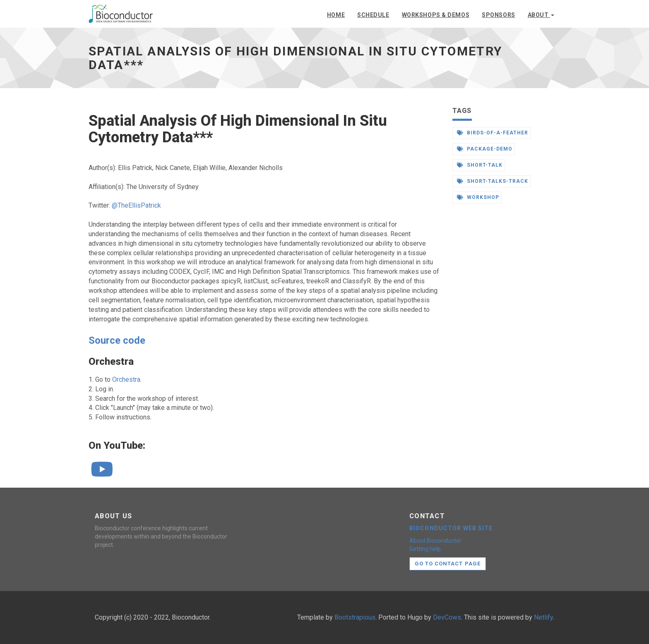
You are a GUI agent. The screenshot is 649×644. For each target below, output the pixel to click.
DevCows (447, 617)
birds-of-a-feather (493, 133)
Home (336, 15)
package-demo (485, 149)
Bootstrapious (355, 617)
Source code (117, 340)
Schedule (373, 15)
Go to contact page (448, 564)
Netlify (543, 617)
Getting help (425, 549)
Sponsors (498, 15)
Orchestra (126, 379)
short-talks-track (493, 181)
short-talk (480, 165)
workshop (478, 197)
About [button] (541, 15)
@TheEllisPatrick (136, 205)
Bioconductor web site (451, 528)
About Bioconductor (435, 541)
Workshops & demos (436, 15)
